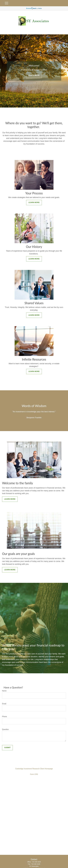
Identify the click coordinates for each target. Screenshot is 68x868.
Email (4, 704)
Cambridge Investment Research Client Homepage (34, 769)
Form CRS (34, 774)
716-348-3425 (36, 862)
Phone (4, 717)
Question (5, 729)
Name (4, 691)
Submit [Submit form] (7, 748)
